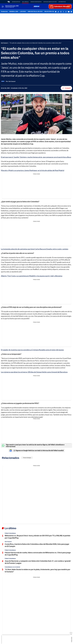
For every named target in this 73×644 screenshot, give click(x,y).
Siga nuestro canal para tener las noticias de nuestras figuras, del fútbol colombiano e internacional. (33, 446)
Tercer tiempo (27, 458)
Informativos (62, 2)
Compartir (66, 88)
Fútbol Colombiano (10, 533)
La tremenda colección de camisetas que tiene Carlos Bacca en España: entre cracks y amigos (35, 249)
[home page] (9, 2)
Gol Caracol (25, 2)
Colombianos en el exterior (12, 567)
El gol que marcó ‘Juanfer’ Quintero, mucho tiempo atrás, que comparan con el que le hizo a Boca (36, 157)
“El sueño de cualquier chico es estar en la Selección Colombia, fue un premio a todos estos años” (36, 43)
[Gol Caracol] (12, 81)
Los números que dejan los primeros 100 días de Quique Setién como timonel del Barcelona (34, 372)
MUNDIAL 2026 (14, 12)
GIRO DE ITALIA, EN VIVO (35, 12)
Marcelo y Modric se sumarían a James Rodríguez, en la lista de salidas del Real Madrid (33, 170)
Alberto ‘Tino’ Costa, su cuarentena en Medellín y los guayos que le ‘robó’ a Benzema (32, 276)
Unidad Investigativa (36, 2)
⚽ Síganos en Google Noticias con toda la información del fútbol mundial (36, 450)
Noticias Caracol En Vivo (50, 2)
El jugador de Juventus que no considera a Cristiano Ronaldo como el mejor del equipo (32, 350)
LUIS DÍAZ (23, 12)
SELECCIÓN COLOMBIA (51, 12)
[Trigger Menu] (3, 7)
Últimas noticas (16, 2)
